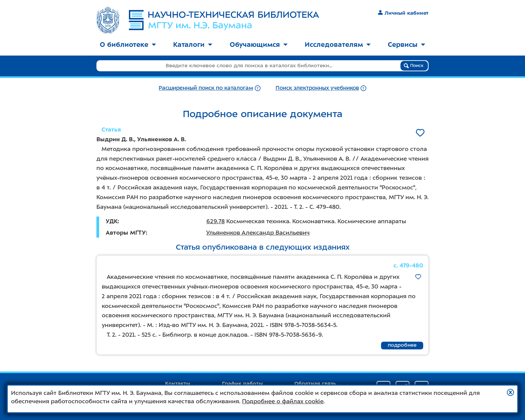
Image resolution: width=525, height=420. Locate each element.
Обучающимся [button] (259, 45)
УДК (112, 221)
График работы (242, 384)
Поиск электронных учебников (317, 88)
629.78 (215, 221)
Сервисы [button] (406, 45)
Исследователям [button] (338, 45)
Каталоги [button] (193, 45)
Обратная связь (315, 384)
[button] (510, 392)
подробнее (402, 345)
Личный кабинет (403, 13)
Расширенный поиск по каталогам (206, 88)
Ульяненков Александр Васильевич (258, 233)
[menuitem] (128, 45)
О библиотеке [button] (128, 45)
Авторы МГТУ (126, 233)
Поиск (414, 66)
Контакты (178, 384)
